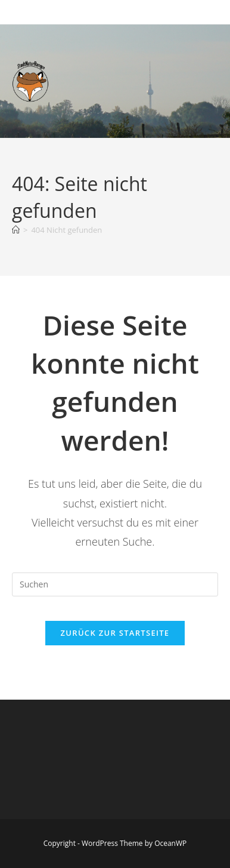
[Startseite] (16, 230)
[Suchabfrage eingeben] (115, 584)
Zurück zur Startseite (115, 633)
